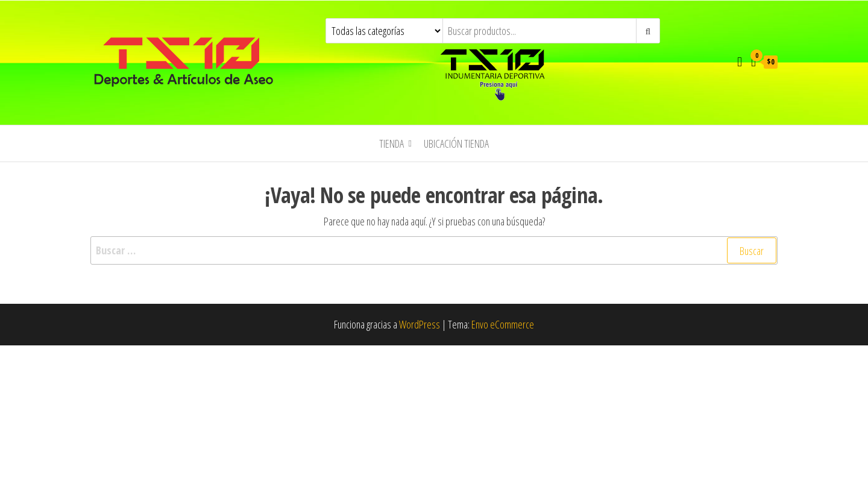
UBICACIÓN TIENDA (456, 143)
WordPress (420, 324)
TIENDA (392, 143)
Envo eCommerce (503, 324)
